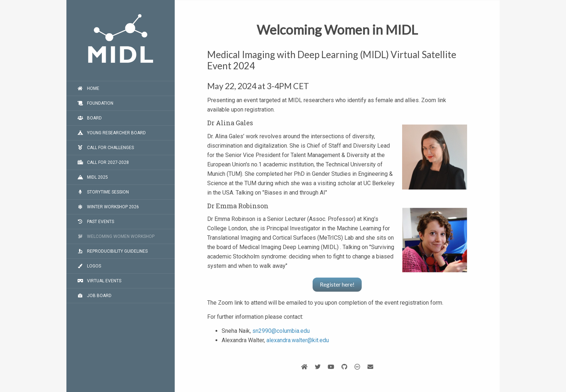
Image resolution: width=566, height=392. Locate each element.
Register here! (337, 284)
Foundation (95, 103)
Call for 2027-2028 (103, 162)
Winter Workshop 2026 (108, 207)
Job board (94, 296)
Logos (89, 266)
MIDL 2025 (93, 177)
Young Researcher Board (112, 133)
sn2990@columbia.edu (281, 331)
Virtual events (99, 281)
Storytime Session (103, 192)
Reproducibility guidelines (112, 251)
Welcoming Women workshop (116, 236)
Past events (96, 222)
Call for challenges (106, 148)
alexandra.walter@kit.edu (298, 340)
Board (90, 118)
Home (88, 88)
